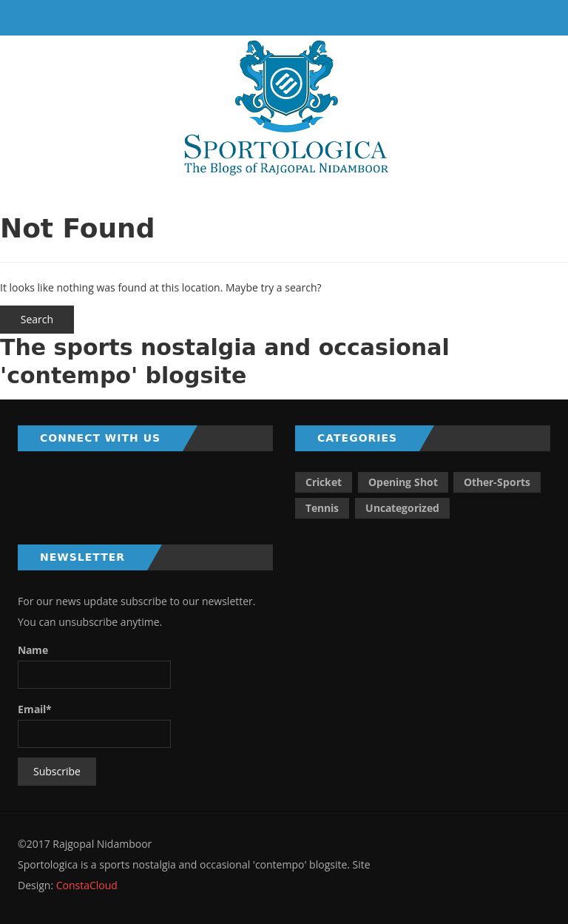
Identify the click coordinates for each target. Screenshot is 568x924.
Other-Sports (497, 482)
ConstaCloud (85, 885)
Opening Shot (403, 482)
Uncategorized (402, 508)
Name (94, 666)
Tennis (322, 508)
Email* (94, 725)
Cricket (324, 482)
